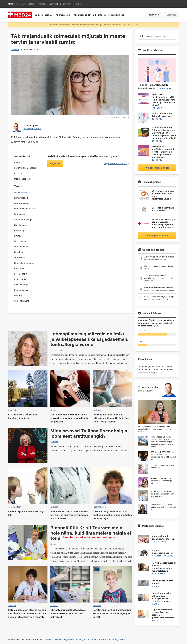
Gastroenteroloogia (23, 220)
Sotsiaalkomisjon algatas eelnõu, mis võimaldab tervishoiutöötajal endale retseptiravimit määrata (27, 613)
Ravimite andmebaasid (25, 168)
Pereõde (43, 4)
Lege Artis (65, 4)
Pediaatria (19, 268)
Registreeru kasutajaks (117, 163)
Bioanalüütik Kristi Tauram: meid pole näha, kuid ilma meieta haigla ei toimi (91, 533)
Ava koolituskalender (157, 168)
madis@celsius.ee (32, 129)
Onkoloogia (20, 252)
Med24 (11, 4)
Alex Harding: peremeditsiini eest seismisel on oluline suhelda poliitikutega (112, 515)
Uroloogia (19, 295)
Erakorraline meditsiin (24, 209)
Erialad (49, 15)
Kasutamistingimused (115, 639)
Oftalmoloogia (21, 247)
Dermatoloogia (21, 198)
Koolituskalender (82, 15)
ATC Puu (18, 173)
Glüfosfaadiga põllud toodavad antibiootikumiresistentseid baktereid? (68, 613)
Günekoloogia (21, 225)
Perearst (21, 4)
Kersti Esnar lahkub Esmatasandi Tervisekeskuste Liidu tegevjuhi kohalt (112, 613)
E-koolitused (99, 15)
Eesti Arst (53, 4)
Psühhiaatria (20, 279)
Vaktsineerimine (22, 301)
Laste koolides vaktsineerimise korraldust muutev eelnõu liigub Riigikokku (69, 418)
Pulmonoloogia (21, 285)
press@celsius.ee (157, 373)
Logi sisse (171, 15)
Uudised (39, 15)
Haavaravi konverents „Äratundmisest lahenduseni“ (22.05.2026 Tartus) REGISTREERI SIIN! (93, 25)
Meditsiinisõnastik (23, 179)
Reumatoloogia (21, 290)
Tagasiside (69, 639)
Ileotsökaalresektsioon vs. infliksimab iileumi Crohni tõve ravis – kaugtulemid (111, 418)
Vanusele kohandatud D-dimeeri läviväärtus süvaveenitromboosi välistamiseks (69, 515)
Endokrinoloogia (22, 203)
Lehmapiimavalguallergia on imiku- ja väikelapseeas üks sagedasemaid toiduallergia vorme (90, 339)
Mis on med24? (46, 639)
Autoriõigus (80, 639)
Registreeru (154, 15)
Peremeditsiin (21, 274)
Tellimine (76, 4)
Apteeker (32, 4)
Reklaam (59, 639)
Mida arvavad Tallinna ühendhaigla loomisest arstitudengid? (89, 433)
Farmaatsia (19, 214)
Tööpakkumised (116, 15)
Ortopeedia (20, 257)
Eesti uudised (21, 192)
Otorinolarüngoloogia (24, 263)
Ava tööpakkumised (157, 236)
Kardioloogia (20, 230)
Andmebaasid (63, 15)
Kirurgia (18, 236)
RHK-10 (18, 162)
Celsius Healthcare (95, 639)
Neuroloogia (20, 241)
